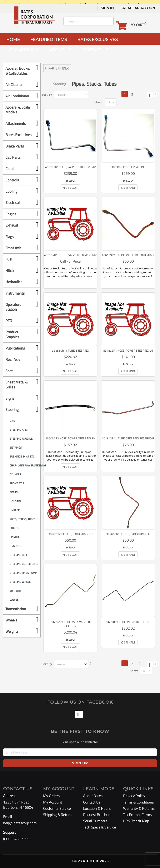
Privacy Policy (134, 796)
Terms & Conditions (138, 802)
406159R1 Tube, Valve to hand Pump (70, 167)
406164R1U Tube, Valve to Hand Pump (70, 255)
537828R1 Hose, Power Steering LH (128, 350)
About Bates (93, 796)
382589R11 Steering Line (128, 167)
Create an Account (139, 8)
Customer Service (57, 808)
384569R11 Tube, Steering (70, 350)
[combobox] (89, 21)
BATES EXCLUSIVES (97, 40)
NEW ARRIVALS (22, 50)
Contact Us (92, 802)
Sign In (107, 8)
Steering (59, 84)
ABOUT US (60, 50)
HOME (13, 40)
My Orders (51, 796)
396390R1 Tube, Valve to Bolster (128, 622)
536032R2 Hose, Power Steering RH (70, 438)
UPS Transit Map (136, 821)
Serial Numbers (95, 821)
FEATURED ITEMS (49, 40)
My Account (53, 802)
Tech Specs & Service (99, 827)
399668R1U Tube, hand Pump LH (128, 534)
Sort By (47, 95)
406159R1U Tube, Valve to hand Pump (128, 255)
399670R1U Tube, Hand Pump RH (70, 534)
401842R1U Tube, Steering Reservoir (128, 438)
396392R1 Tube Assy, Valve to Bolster (70, 624)
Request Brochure (97, 815)
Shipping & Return (57, 815)
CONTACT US (95, 50)
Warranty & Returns (139, 808)
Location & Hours (97, 808)
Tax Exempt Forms (137, 815)
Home (46, 84)
